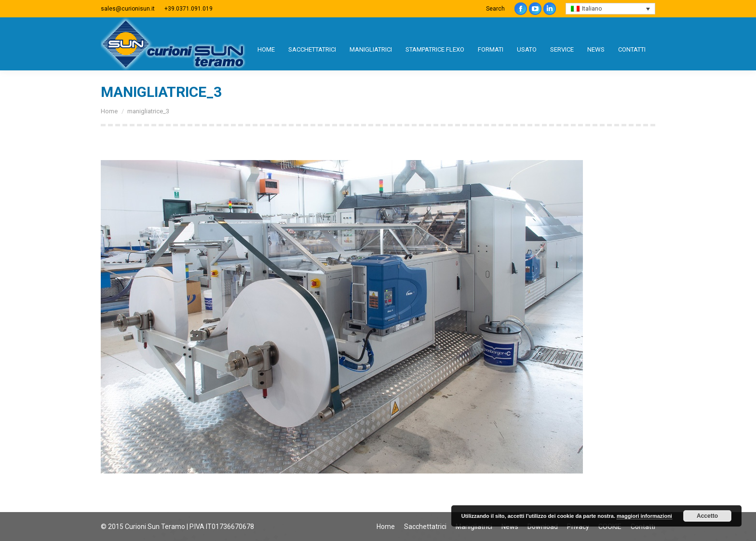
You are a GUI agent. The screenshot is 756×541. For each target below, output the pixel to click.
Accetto (707, 516)
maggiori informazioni (644, 516)
